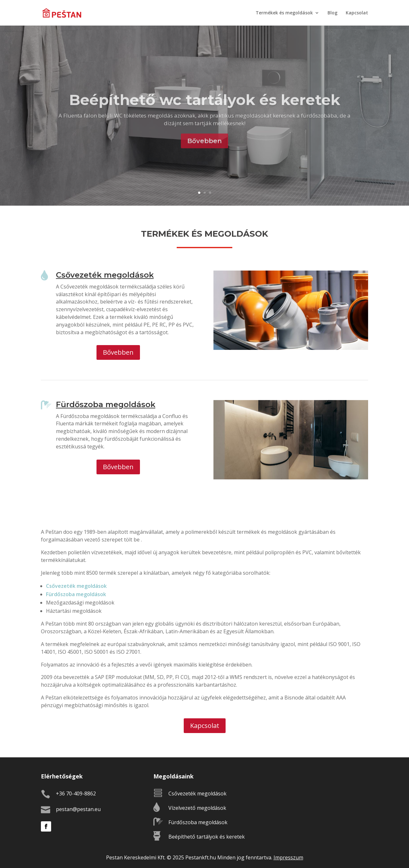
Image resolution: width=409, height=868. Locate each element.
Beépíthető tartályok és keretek (207, 837)
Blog (332, 13)
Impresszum (288, 857)
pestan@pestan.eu (78, 809)
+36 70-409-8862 (76, 793)
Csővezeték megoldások (76, 586)
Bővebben (204, 151)
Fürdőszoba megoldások (76, 594)
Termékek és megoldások (284, 13)
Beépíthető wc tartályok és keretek (205, 110)
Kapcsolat (357, 13)
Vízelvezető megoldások (197, 808)
